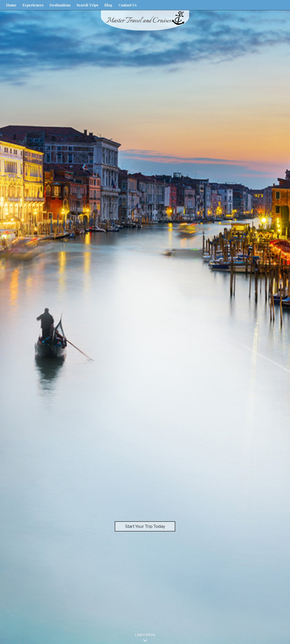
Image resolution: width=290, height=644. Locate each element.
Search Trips (87, 5)
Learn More (145, 638)
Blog (108, 5)
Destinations (60, 5)
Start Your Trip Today (145, 526)
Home (11, 5)
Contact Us (127, 5)
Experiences (33, 5)
